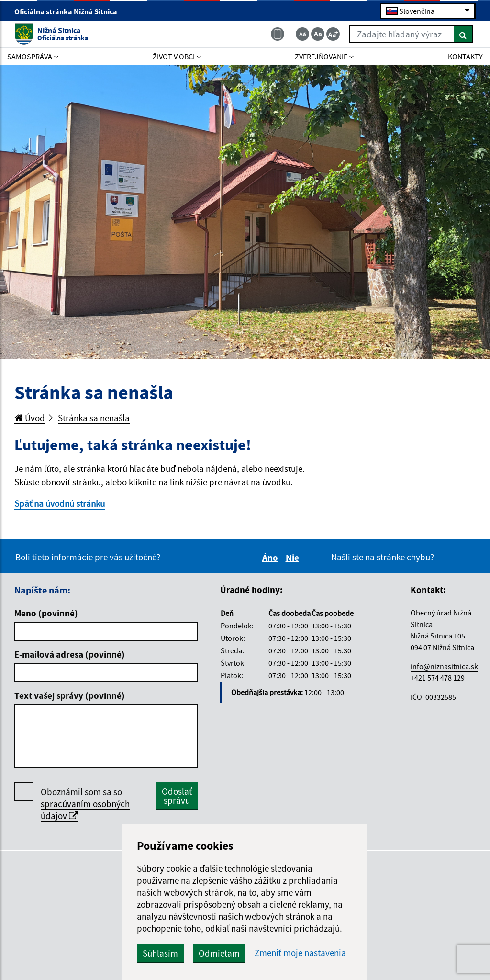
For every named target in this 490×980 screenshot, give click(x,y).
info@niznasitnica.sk (444, 666)
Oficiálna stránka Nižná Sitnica (70, 11)
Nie (294, 558)
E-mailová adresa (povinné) (70, 654)
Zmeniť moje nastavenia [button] (300, 953)
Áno (272, 558)
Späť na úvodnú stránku (60, 503)
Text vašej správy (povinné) (70, 695)
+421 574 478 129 (438, 678)
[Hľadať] (463, 34)
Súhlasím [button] (160, 953)
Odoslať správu (177, 796)
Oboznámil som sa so (85, 804)
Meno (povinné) (46, 613)
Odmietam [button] (219, 953)
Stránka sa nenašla (94, 418)
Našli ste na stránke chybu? (383, 557)
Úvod (30, 418)
